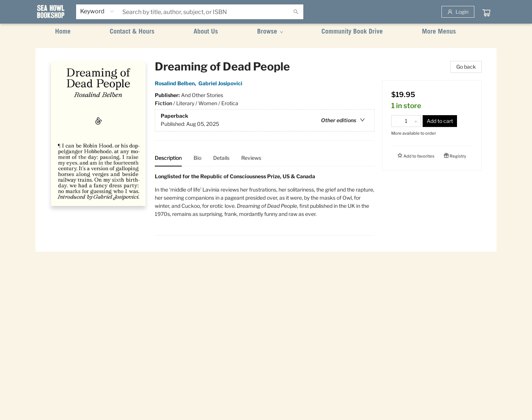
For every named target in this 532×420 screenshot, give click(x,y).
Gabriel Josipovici (221, 83)
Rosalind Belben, (177, 83)
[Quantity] (406, 121)
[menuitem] (63, 32)
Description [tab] (168, 158)
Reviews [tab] (251, 158)
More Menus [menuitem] (439, 32)
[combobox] (97, 11)
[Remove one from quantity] (396, 121)
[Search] (296, 12)
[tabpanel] (265, 204)
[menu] (266, 32)
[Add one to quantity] (416, 121)
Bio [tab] (197, 158)
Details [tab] (221, 158)
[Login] (458, 12)
